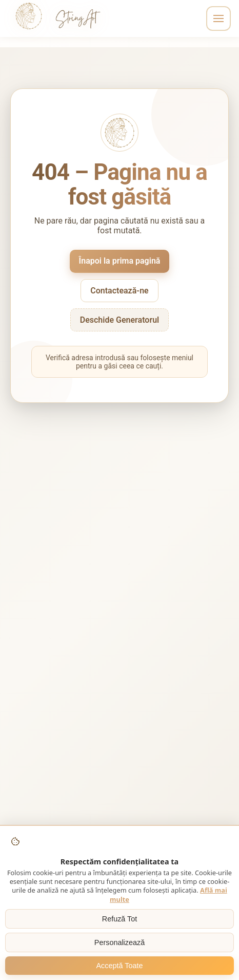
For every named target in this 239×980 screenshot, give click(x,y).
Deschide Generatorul (120, 320)
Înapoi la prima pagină (120, 261)
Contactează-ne (119, 291)
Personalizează (120, 942)
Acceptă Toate (120, 966)
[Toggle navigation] (218, 19)
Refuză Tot (120, 919)
